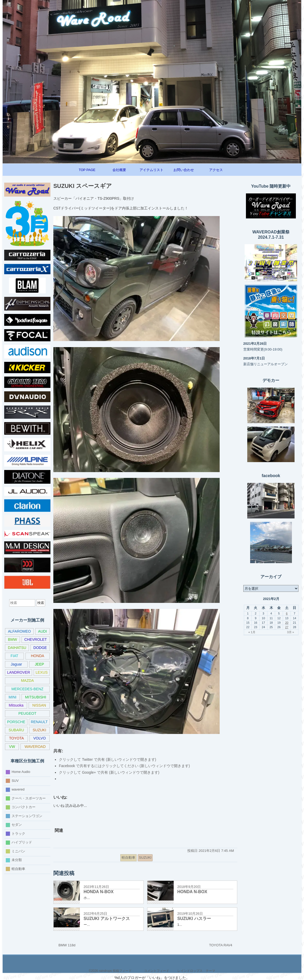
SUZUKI (39, 730)
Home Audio (21, 772)
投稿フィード (122, 971)
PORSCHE (16, 722)
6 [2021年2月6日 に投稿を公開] (287, 613)
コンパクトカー (24, 807)
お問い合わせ (184, 170)
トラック (18, 834)
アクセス (216, 170)
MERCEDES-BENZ (27, 689)
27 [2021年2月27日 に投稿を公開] (287, 627)
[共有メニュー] (162, 857)
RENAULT (39, 722)
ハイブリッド (22, 842)
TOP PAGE (87, 170)
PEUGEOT (27, 713)
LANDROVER (19, 672)
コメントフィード (157, 971)
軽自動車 (18, 869)
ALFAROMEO (19, 631)
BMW (12, 639)
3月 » (290, 632)
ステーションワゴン (27, 816)
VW (12, 747)
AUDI (43, 631)
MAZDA (27, 681)
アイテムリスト (151, 170)
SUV (15, 781)
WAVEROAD (35, 747)
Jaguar (16, 664)
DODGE (40, 648)
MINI (13, 697)
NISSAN (39, 705)
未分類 (17, 860)
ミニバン (18, 851)
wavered (18, 789)
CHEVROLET (35, 639)
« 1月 (252, 632)
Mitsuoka (16, 705)
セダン (17, 825)
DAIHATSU (17, 648)
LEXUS (42, 672)
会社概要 (119, 170)
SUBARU (16, 730)
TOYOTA (16, 738)
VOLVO (40, 738)
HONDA (37, 656)
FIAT (14, 656)
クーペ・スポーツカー (29, 798)
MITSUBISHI (35, 697)
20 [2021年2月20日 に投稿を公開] (287, 623)
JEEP (40, 664)
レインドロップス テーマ (196, 971)
